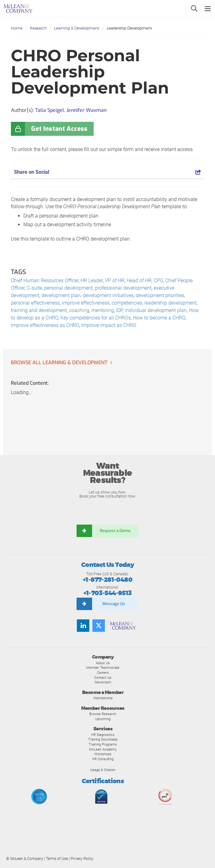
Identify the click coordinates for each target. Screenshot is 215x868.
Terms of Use (57, 859)
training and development (39, 310)
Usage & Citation (103, 770)
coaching (79, 310)
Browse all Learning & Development (59, 363)
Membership (103, 698)
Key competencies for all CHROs (96, 318)
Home (17, 28)
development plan (61, 295)
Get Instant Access (59, 129)
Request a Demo (115, 531)
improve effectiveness (86, 303)
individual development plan (156, 310)
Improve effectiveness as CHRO (45, 325)
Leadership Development (129, 28)
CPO (158, 280)
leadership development (171, 303)
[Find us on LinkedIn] (83, 626)
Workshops (103, 754)
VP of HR (115, 280)
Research (38, 28)
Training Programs (103, 744)
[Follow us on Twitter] (99, 626)
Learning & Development (77, 28)
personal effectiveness (35, 303)
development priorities (160, 295)
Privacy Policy (82, 859)
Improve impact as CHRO (109, 325)
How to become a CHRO (159, 318)
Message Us (114, 604)
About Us (103, 663)
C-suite (34, 288)
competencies (127, 303)
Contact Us (103, 677)
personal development (68, 288)
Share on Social (107, 172)
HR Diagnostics (103, 735)
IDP (119, 310)
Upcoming (103, 719)
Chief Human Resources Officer (45, 280)
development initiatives (108, 295)
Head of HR (139, 280)
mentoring (103, 310)
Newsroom (103, 682)
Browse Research (103, 714)
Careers (103, 673)
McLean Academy (103, 749)
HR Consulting (103, 759)
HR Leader (92, 280)
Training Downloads (103, 739)
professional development (123, 288)
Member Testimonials (103, 668)
